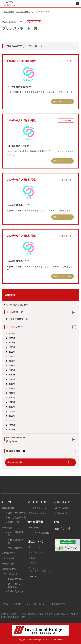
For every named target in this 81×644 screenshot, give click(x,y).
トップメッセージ (37, 552)
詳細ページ (58, 102)
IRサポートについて (41, 570)
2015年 (12, 384)
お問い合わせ (61, 513)
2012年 (12, 398)
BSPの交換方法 (16, 591)
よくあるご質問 (62, 508)
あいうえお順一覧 (17, 517)
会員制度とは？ (16, 579)
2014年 (12, 388)
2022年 (12, 352)
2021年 (12, 356)
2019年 (12, 365)
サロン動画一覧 (16, 548)
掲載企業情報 (8, 508)
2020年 (12, 361)
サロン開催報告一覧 (17, 541)
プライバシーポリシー (37, 604)
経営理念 (33, 563)
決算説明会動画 (9, 569)
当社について (35, 547)
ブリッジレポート (23, 12)
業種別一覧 (13, 522)
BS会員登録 (34, 527)
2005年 (12, 430)
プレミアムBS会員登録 (39, 533)
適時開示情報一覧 (16, 451)
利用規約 (17, 604)
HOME (5, 604)
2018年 (12, 370)
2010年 (12, 407)
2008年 (12, 416)
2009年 (12, 411)
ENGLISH (33, 576)
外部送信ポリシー (60, 604)
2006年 (12, 425)
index (20, 4)
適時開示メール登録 (38, 513)
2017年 (12, 375)
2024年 (12, 343)
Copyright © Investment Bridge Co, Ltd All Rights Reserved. (41, 640)
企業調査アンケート (11, 553)
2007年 (12, 420)
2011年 (12, 402)
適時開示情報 (8, 564)
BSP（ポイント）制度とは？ (17, 585)
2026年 (12, 333)
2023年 (12, 347)
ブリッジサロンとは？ (12, 574)
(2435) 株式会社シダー (17, 305)
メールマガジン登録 (38, 508)
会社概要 (33, 558)
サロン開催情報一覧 (18, 319)
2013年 (12, 393)
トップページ (9, 12)
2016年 (12, 379)
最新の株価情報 (15, 462)
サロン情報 (7, 528)
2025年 (12, 338)
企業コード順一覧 (17, 513)
